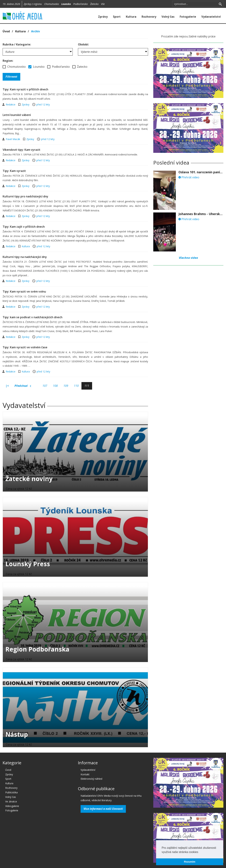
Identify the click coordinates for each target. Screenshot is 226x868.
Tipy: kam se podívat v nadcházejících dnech (33, 317)
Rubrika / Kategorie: (17, 44)
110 (76, 386)
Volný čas (168, 17)
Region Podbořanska (37, 649)
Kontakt (85, 774)
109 (66, 386)
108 (55, 386)
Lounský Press (28, 564)
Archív (35, 31)
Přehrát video (189, 177)
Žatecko (94, 4)
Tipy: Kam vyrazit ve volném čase (25, 347)
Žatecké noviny (29, 479)
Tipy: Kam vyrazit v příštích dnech (25, 89)
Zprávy (103, 17)
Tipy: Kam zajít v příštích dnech (24, 227)
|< (7, 386)
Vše (103, 4)
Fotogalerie (188, 17)
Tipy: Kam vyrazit (14, 171)
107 (45, 386)
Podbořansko (80, 4)
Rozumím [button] (190, 862)
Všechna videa (188, 258)
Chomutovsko (52, 4)
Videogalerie (12, 806)
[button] (199, 852)
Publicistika (11, 792)
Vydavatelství (211, 17)
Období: (83, 44)
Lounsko (66, 4)
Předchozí (23, 386)
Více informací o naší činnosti (103, 809)
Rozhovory (149, 17)
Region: (8, 61)
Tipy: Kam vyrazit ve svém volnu (24, 291)
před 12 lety (43, 104)
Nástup (17, 734)
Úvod (6, 31)
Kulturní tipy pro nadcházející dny (25, 196)
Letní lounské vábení (17, 115)
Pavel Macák (13, 139)
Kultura (131, 17)
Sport (117, 17)
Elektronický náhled (91, 779)
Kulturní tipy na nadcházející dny (25, 257)
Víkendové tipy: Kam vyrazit (21, 150)
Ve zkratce (11, 801)
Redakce (11, 104)
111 (87, 386)
